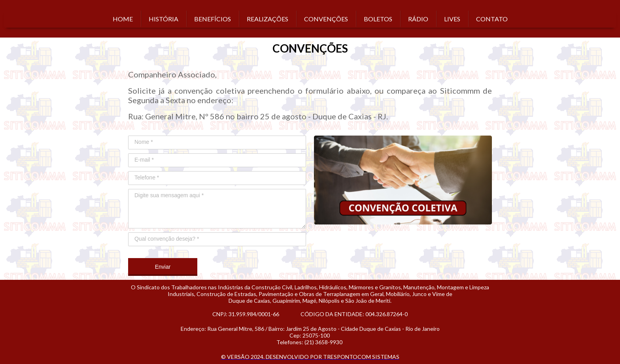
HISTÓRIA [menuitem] (164, 19)
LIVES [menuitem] (452, 19)
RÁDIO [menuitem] (418, 19)
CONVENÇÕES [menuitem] (326, 19)
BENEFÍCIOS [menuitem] (213, 19)
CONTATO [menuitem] (492, 19)
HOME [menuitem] (123, 19)
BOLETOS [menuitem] (378, 19)
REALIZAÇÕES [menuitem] (267, 19)
